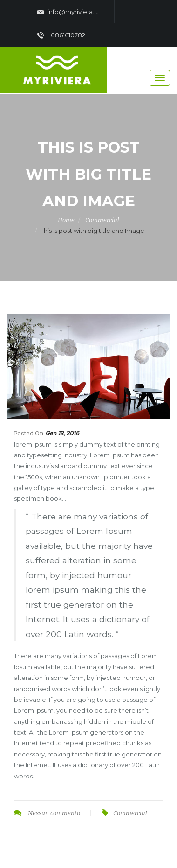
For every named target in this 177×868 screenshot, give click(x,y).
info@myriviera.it (68, 12)
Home (66, 220)
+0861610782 (61, 35)
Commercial (102, 220)
